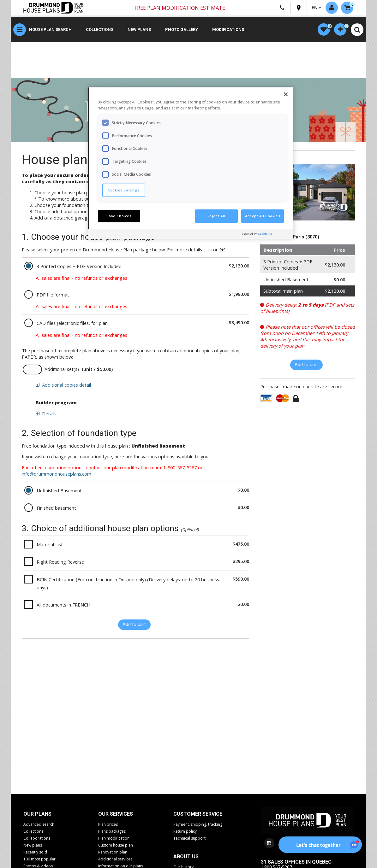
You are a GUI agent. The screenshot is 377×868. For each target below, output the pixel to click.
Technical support (189, 839)
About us (186, 857)
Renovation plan (113, 852)
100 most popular (39, 859)
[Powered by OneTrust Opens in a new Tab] (266, 235)
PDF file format (53, 295)
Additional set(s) (62, 369)
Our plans (37, 814)
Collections (100, 30)
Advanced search (39, 825)
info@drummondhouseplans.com (57, 474)
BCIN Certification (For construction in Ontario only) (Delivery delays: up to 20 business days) (128, 584)
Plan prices (108, 825)
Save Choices (119, 216)
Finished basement (56, 508)
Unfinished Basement (59, 491)
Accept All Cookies (263, 216)
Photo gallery (182, 30)
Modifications (228, 30)
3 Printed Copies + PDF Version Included (79, 267)
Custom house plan (116, 845)
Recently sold (35, 852)
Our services (116, 814)
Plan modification (114, 839)
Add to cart (134, 625)
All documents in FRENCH (63, 605)
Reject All (216, 216)
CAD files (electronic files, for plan (72, 323)
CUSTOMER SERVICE (198, 814)
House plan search (50, 30)
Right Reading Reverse (60, 562)
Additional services (115, 859)
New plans (139, 30)
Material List (50, 545)
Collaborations (37, 839)
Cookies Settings (124, 190)
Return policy (185, 832)
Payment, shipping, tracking (198, 825)
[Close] (286, 94)
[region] (191, 163)
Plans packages (112, 832)
